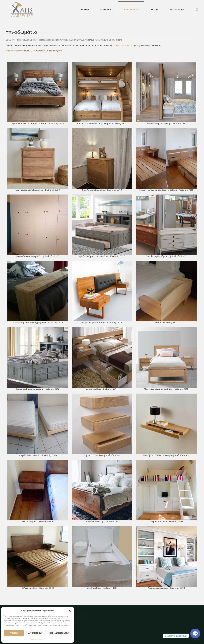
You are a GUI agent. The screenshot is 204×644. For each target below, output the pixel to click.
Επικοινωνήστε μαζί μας (123, 45)
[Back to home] (22, 10)
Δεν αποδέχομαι (36, 633)
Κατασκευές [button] (131, 10)
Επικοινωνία (177, 10)
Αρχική (85, 10)
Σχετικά (154, 10)
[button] (70, 611)
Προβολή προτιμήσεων (59, 633)
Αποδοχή (14, 633)
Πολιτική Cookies (36, 639)
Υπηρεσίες (107, 10)
